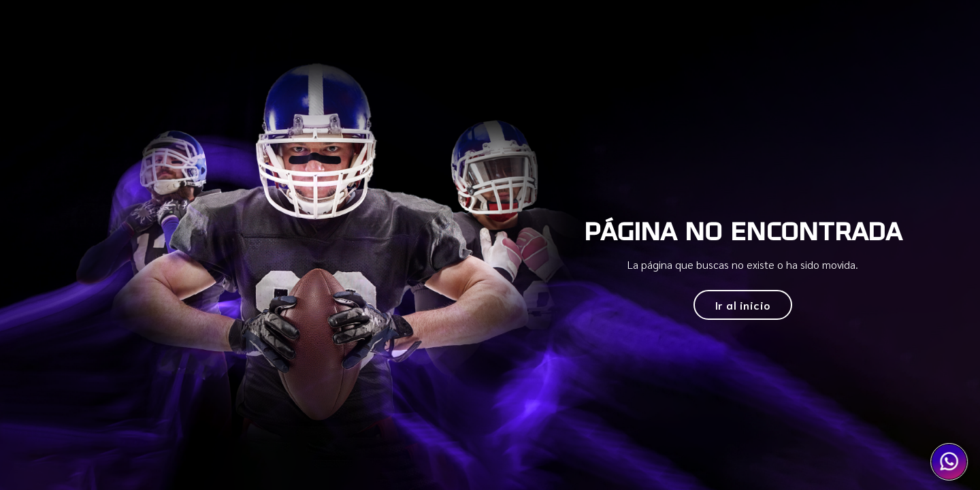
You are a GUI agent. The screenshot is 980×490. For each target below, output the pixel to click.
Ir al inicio (743, 305)
